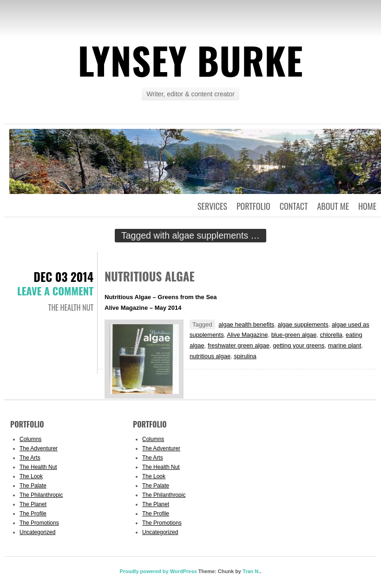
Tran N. (251, 571)
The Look (31, 476)
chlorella (331, 335)
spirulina (245, 356)
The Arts (30, 458)
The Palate (33, 486)
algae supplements (303, 324)
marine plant (345, 345)
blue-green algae (294, 335)
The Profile (33, 514)
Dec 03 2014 (63, 277)
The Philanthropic (41, 495)
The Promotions (39, 523)
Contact (294, 206)
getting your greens (299, 345)
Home (367, 206)
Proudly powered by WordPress (158, 571)
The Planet (33, 504)
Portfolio (253, 206)
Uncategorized (37, 532)
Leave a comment (55, 291)
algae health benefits (246, 324)
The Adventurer (39, 448)
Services (212, 206)
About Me (333, 206)
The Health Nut (71, 307)
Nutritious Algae (150, 276)
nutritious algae (210, 356)
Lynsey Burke (190, 60)
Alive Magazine (247, 335)
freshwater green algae (239, 345)
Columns (30, 439)
